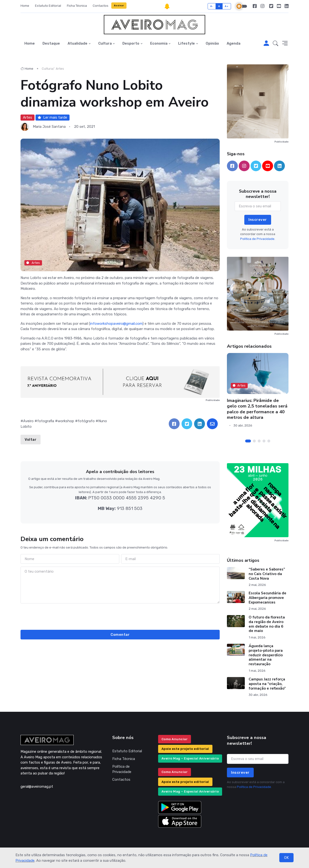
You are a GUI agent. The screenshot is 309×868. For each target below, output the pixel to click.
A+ (227, 6)
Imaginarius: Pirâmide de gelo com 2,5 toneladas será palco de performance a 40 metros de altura (257, 409)
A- (212, 6)
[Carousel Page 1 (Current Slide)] (248, 441)
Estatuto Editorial (48, 6)
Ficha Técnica (77, 6)
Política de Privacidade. (258, 239)
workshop (66, 421)
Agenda (234, 43)
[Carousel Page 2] (254, 441)
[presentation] (120, 616)
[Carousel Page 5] (269, 441)
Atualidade (77, 43)
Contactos (101, 6)
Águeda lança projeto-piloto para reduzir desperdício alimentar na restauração (266, 655)
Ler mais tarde (52, 117)
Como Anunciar (175, 739)
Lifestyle (186, 43)
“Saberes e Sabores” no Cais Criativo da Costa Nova (267, 574)
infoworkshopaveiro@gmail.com (116, 324)
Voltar (31, 440)
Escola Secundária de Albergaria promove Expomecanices (267, 598)
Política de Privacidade (122, 769)
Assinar (119, 5)
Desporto (131, 43)
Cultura (105, 43)
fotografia (46, 421)
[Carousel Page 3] (259, 441)
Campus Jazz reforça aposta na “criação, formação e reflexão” (267, 684)
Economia (159, 43)
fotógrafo (86, 421)
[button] (276, 44)
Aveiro (28, 421)
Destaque (51, 43)
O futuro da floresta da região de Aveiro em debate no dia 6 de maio (267, 624)
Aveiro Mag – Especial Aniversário (190, 758)
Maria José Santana (49, 127)
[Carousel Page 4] (264, 441)
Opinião (212, 43)
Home (25, 6)
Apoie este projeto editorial (185, 749)
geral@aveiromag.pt (37, 787)
